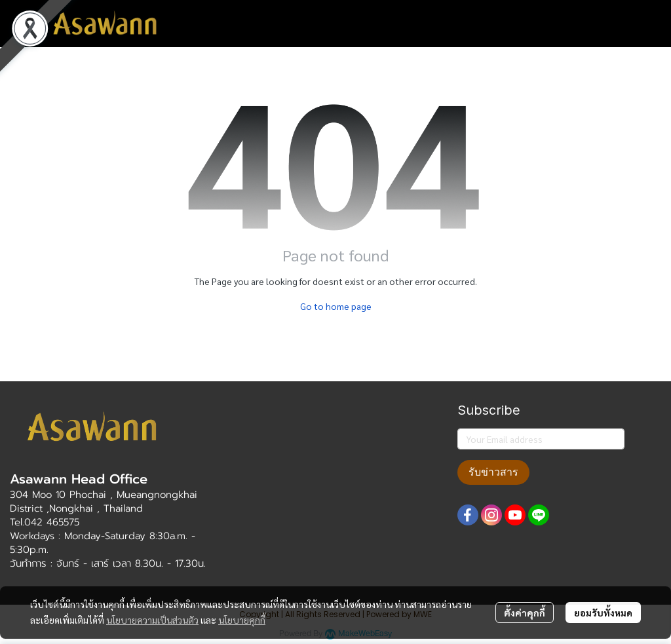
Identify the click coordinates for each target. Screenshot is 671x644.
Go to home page (336, 306)
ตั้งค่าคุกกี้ (525, 613)
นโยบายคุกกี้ (242, 620)
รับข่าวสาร (493, 472)
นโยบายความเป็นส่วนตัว (152, 620)
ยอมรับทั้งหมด (603, 613)
